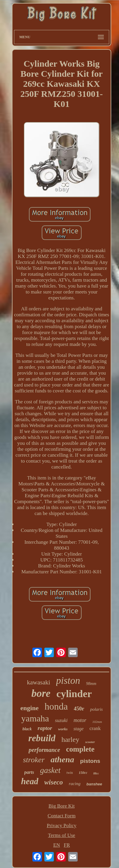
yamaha (35, 718)
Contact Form (62, 816)
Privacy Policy (62, 826)
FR (67, 845)
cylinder (74, 694)
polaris (97, 709)
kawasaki (38, 682)
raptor (45, 728)
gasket (50, 770)
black (27, 729)
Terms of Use (61, 835)
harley (70, 739)
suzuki (61, 720)
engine (30, 708)
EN (57, 845)
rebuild (42, 738)
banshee (94, 784)
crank (95, 728)
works (63, 729)
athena (62, 759)
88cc (96, 773)
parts (29, 772)
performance (44, 750)
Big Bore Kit (62, 806)
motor (80, 720)
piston (68, 681)
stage (79, 729)
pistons (90, 761)
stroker (34, 760)
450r (79, 709)
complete (80, 749)
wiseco (54, 782)
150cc (83, 773)
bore (41, 693)
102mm (97, 722)
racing (75, 784)
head (30, 781)
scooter (90, 742)
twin (70, 773)
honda (56, 706)
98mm (91, 684)
